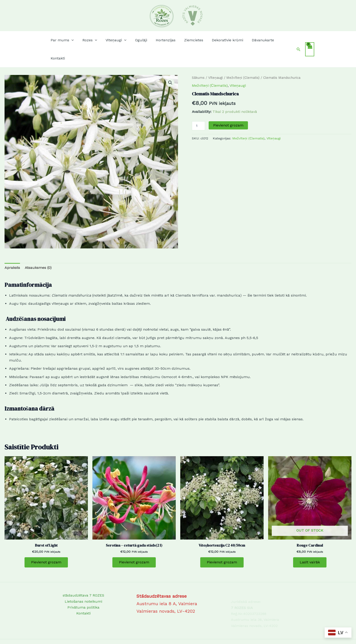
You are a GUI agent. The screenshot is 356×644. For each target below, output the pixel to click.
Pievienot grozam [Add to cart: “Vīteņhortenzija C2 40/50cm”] (222, 544)
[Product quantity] (198, 108)
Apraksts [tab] (12, 249)
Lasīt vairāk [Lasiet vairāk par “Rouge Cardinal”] (310, 544)
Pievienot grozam (228, 107)
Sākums (198, 59)
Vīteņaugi (215, 59)
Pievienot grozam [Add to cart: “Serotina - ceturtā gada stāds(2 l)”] (134, 544)
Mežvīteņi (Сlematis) (243, 59)
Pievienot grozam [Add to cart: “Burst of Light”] (46, 544)
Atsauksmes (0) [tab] (38, 249)
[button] (74, 40)
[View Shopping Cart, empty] (310, 40)
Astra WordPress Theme (205, 633)
